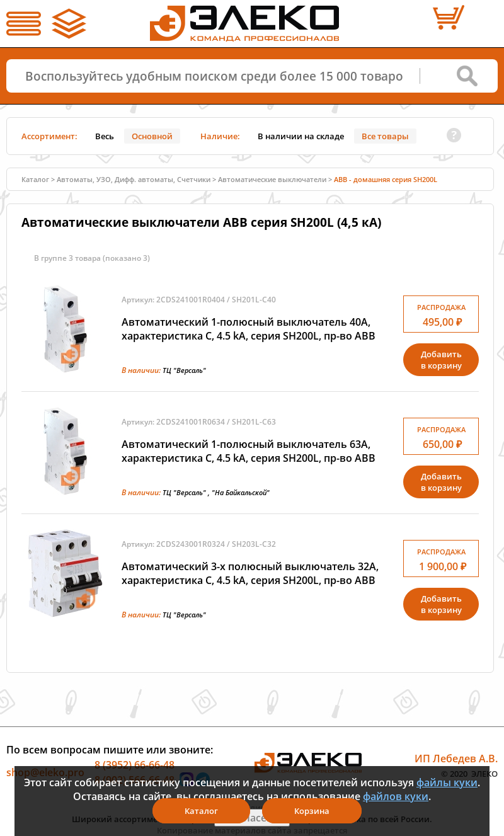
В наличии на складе (301, 136)
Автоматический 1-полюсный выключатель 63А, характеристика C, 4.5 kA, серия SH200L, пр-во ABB (249, 451)
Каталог (35, 179)
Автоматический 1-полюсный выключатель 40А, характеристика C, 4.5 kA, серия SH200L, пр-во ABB (249, 329)
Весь (105, 136)
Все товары (385, 136)
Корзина (312, 811)
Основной (152, 136)
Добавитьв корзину (441, 360)
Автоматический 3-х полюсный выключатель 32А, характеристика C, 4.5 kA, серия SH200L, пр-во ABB (250, 573)
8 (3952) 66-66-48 (135, 765)
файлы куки (447, 782)
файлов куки (396, 796)
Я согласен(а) (252, 818)
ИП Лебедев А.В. (456, 759)
